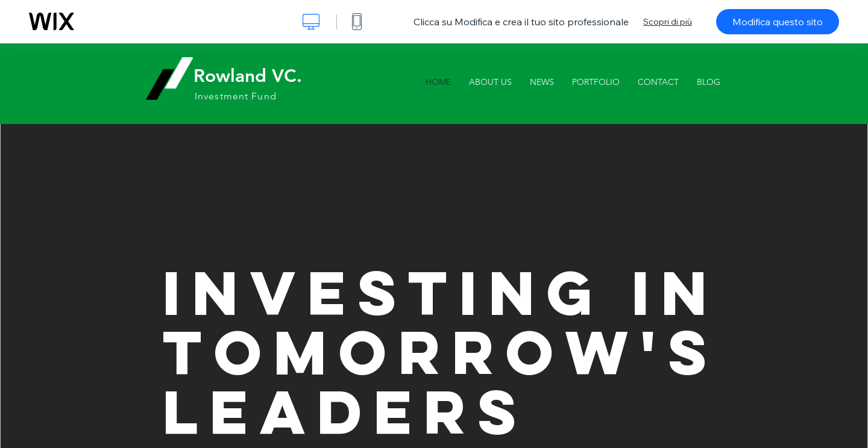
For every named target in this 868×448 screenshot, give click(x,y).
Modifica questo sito (778, 22)
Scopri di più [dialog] (668, 22)
